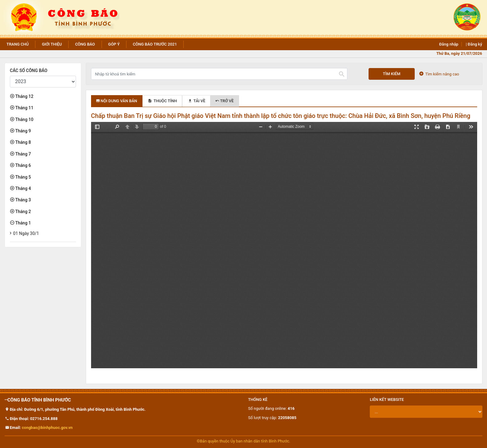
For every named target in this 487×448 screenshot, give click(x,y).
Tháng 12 (24, 96)
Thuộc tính (162, 101)
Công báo (85, 44)
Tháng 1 (23, 223)
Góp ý (114, 44)
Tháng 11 (24, 108)
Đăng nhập (449, 44)
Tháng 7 (23, 154)
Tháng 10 (24, 119)
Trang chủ (18, 44)
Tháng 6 (23, 165)
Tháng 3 (23, 200)
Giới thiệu (52, 44)
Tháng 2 (23, 212)
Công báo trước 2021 (155, 44)
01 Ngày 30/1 (26, 233)
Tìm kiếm (392, 74)
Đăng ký (475, 44)
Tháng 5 (23, 177)
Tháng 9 (23, 131)
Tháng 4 (23, 188)
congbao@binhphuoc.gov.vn (47, 428)
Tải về (196, 101)
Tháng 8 (23, 142)
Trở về (225, 101)
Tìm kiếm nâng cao (439, 74)
